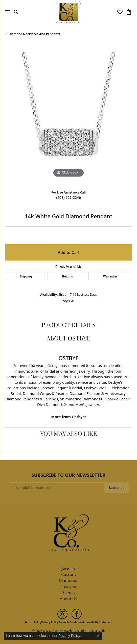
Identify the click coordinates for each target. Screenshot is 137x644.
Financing (69, 587)
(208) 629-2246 (68, 198)
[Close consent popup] (98, 636)
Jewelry (68, 568)
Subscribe (117, 488)
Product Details (68, 326)
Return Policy (33, 622)
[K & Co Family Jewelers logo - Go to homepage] (69, 12)
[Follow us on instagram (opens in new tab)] (62, 614)
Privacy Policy (50, 622)
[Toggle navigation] (6, 12)
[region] (68, 115)
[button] (16, 12)
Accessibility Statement (98, 622)
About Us (69, 599)
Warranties (110, 276)
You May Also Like (69, 434)
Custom (68, 574)
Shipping (26, 276)
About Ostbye (68, 339)
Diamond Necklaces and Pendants (34, 34)
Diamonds (69, 581)
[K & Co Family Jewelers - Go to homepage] (68, 534)
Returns (67, 276)
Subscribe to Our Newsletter (68, 475)
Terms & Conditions (71, 622)
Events (68, 593)
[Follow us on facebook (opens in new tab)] (77, 614)
